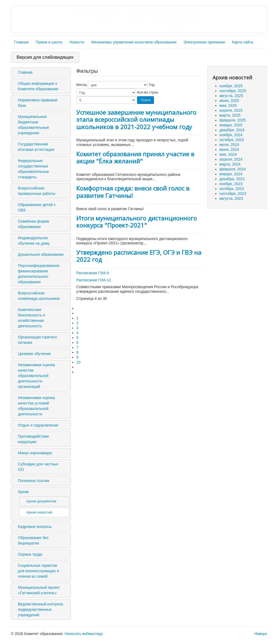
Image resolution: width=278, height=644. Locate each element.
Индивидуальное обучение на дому (34, 241)
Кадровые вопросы (35, 527)
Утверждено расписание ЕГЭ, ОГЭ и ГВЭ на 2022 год (139, 256)
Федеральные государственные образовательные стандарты (34, 169)
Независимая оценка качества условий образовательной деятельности (36, 406)
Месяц (82, 85)
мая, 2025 (228, 105)
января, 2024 (231, 174)
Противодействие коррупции (34, 439)
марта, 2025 (230, 115)
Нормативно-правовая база (38, 103)
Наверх (261, 634)
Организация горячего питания (37, 340)
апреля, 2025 (231, 110)
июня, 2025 (229, 101)
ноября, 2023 (231, 184)
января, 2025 (231, 125)
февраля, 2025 (233, 120)
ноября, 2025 (231, 86)
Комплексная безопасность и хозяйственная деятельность (31, 318)
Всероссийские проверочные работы (37, 191)
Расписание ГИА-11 (94, 280)
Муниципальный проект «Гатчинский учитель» (39, 590)
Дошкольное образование (41, 254)
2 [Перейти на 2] (77, 323)
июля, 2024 (229, 145)
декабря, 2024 (232, 130)
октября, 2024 (232, 140)
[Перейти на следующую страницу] (79, 367)
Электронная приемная (204, 42)
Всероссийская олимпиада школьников (39, 296)
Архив (23, 492)
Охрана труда (30, 554)
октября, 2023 (232, 189)
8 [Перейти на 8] (77, 352)
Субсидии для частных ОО (38, 467)
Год (152, 85)
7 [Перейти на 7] (77, 347)
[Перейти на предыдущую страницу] (79, 313)
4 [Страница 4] (77, 333)
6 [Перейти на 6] (77, 343)
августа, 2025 (231, 96)
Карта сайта (242, 42)
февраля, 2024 (233, 169)
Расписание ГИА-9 (93, 273)
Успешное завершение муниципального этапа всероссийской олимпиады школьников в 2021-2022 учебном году (136, 119)
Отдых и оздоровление (38, 425)
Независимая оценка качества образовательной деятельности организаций (36, 376)
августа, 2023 (231, 198)
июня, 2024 (229, 150)
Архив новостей (39, 512)
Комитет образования (139, 19)
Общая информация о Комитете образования (38, 86)
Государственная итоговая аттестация (36, 147)
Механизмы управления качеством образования (134, 42)
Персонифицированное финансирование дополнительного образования (39, 274)
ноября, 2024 (231, 135)
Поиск (146, 100)
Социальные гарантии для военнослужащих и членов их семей (38, 571)
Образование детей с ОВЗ (37, 207)
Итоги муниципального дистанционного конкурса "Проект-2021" (137, 222)
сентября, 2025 (233, 91)
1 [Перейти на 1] (77, 318)
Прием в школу (49, 42)
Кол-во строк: (148, 92)
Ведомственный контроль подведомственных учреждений (41, 609)
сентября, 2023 (233, 194)
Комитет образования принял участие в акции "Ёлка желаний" (135, 157)
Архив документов (41, 501)
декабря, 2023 (232, 179)
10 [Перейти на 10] (78, 362)
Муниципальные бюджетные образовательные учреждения (34, 125)
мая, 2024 (228, 154)
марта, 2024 (230, 164)
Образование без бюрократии (33, 540)
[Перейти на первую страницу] (79, 308)
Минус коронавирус (35, 453)
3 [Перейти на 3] (77, 328)
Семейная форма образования (34, 224)
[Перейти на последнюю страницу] (79, 372)
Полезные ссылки (34, 481)
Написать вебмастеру (84, 634)
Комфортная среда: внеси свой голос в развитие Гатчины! (133, 192)
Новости (77, 42)
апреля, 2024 (231, 159)
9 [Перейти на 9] (77, 357)
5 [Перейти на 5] (77, 338)
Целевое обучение (34, 354)
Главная (21, 42)
